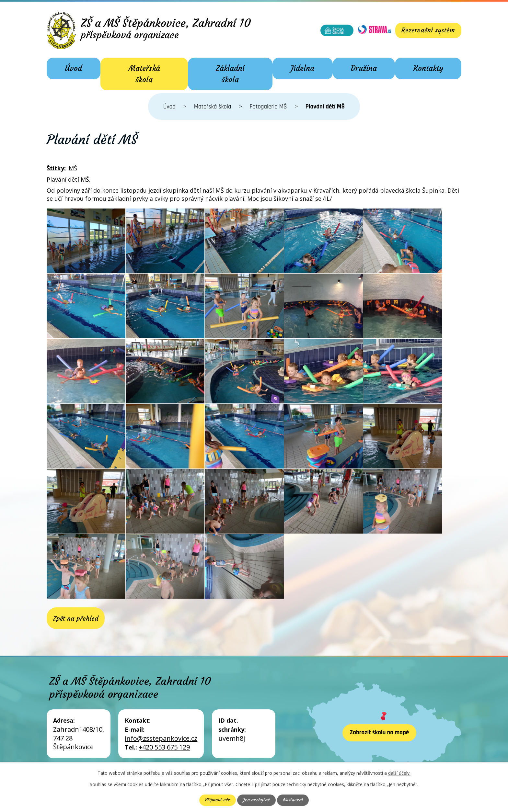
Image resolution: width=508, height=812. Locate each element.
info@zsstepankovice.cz (161, 739)
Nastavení (293, 800)
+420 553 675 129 (164, 748)
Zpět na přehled (76, 619)
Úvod (73, 68)
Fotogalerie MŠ (268, 107)
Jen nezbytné (256, 800)
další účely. (399, 773)
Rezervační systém (428, 30)
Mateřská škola (144, 74)
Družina (364, 68)
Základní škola (230, 74)
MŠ (73, 168)
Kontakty (428, 68)
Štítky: (56, 168)
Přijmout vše (217, 800)
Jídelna (302, 68)
